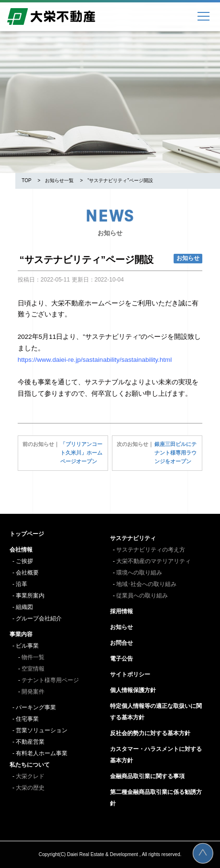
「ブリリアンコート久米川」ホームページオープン (81, 453)
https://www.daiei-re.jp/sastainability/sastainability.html (95, 360)
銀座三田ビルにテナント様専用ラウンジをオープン (176, 453)
